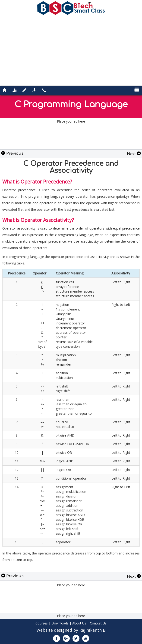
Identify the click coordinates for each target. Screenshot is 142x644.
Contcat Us (98, 623)
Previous (12, 153)
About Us (79, 623)
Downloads (60, 623)
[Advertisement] (71, 50)
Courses (42, 623)
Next (134, 154)
